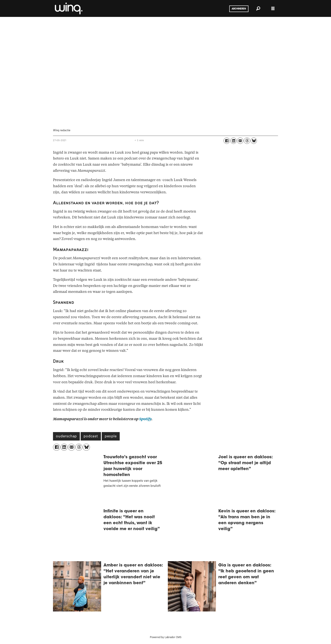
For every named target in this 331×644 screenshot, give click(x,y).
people (111, 437)
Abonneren (239, 9)
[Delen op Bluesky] (254, 141)
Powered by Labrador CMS (166, 638)
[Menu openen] (273, 9)
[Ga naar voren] (68, 8)
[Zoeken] (258, 8)
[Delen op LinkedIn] (233, 141)
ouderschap (66, 437)
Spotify (145, 419)
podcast (91, 437)
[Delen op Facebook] (227, 141)
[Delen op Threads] (247, 141)
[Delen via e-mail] (240, 141)
